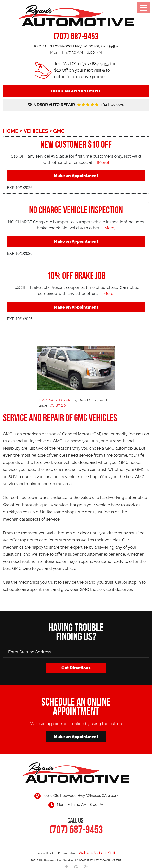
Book (76, 91)
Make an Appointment (76, 176)
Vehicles (36, 131)
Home (11, 131)
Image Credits (46, 853)
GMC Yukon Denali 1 (55, 400)
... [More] (101, 162)
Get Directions (76, 668)
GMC (59, 131)
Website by (97, 853)
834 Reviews (112, 104)
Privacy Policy (67, 853)
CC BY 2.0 (58, 405)
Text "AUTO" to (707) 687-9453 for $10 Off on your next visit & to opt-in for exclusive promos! (85, 70)
